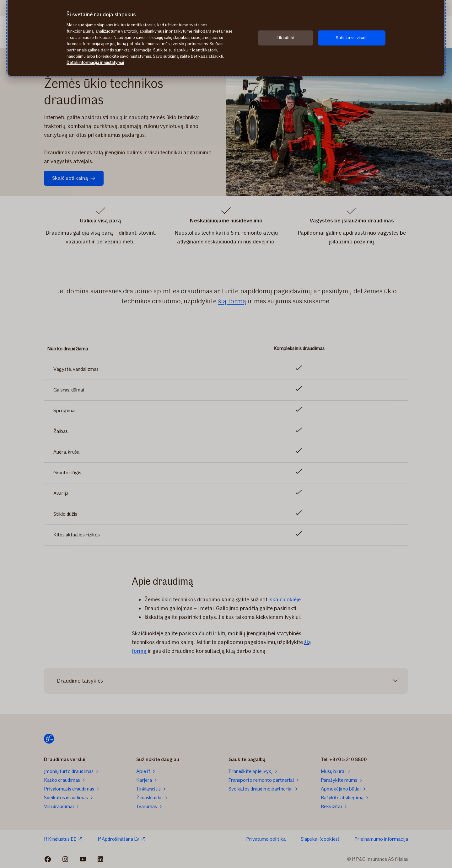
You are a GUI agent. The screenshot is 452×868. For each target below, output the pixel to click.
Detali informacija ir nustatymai (95, 63)
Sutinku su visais (352, 38)
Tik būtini (285, 38)
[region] (226, 38)
